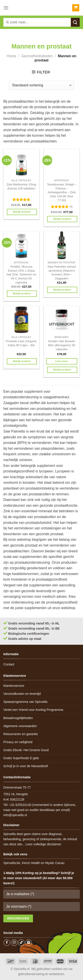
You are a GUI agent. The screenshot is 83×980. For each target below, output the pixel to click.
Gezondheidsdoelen (37, 56)
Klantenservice (14, 686)
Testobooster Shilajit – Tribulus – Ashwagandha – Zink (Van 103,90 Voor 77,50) (62, 192)
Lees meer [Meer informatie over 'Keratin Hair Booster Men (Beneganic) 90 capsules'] (62, 361)
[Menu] (6, 8)
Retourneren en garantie (21, 734)
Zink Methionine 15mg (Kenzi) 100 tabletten (21, 186)
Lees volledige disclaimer (43, 844)
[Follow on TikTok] (21, 943)
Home (11, 56)
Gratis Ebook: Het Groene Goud (26, 750)
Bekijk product (22, 212)
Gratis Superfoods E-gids (21, 758)
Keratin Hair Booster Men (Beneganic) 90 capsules (62, 345)
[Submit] (75, 22)
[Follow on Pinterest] (29, 943)
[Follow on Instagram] (14, 943)
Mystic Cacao (55, 863)
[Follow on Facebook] (7, 943)
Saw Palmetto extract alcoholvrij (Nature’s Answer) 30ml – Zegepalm (62, 272)
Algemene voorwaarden (20, 726)
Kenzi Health (31, 863)
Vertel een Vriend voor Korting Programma (33, 710)
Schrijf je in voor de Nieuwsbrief (26, 766)
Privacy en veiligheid (18, 742)
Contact (9, 664)
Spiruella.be (12, 863)
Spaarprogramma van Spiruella (25, 702)
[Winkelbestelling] (41, 85)
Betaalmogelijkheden (18, 718)
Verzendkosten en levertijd (22, 694)
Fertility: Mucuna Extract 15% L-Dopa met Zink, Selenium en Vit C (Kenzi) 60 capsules (21, 274)
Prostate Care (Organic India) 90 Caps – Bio (21, 343)
